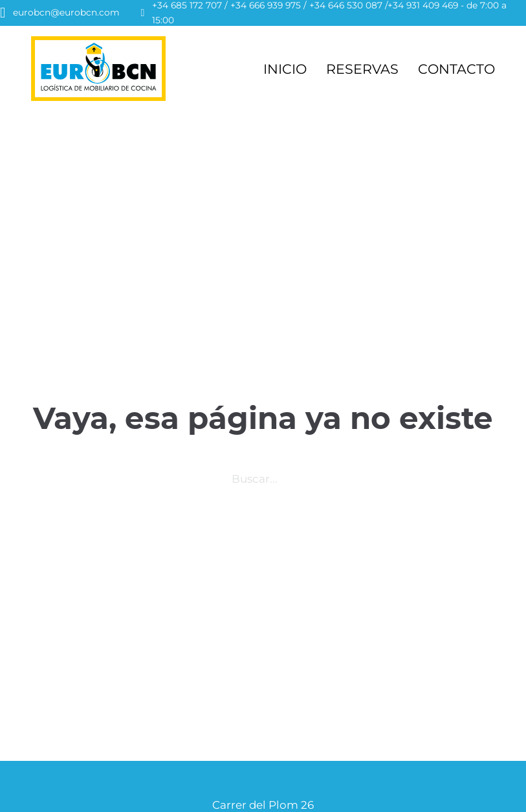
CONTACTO (456, 69)
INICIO (285, 69)
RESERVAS (362, 69)
